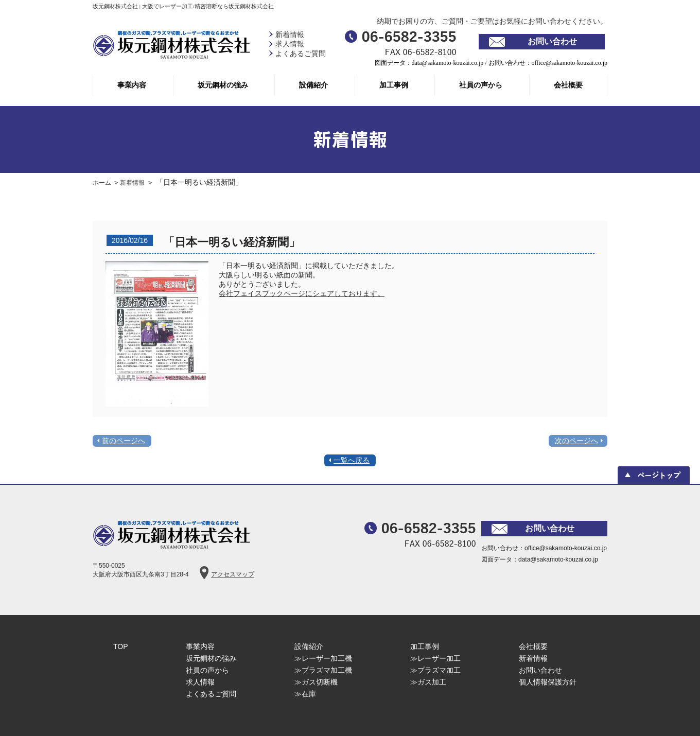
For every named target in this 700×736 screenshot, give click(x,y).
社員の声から (481, 85)
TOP (121, 646)
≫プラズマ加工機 (323, 670)
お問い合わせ (552, 41)
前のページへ (124, 441)
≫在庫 (305, 694)
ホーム (103, 183)
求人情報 (290, 44)
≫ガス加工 (428, 682)
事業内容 (132, 85)
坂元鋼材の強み (223, 85)
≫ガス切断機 (316, 682)
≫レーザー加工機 (323, 658)
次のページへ (576, 441)
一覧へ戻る (352, 460)
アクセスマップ (233, 574)
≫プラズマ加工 (435, 670)
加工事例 (394, 85)
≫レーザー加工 (435, 658)
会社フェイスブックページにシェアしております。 (302, 293)
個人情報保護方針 (548, 682)
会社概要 (568, 85)
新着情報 (290, 35)
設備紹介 (313, 85)
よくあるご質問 (301, 54)
